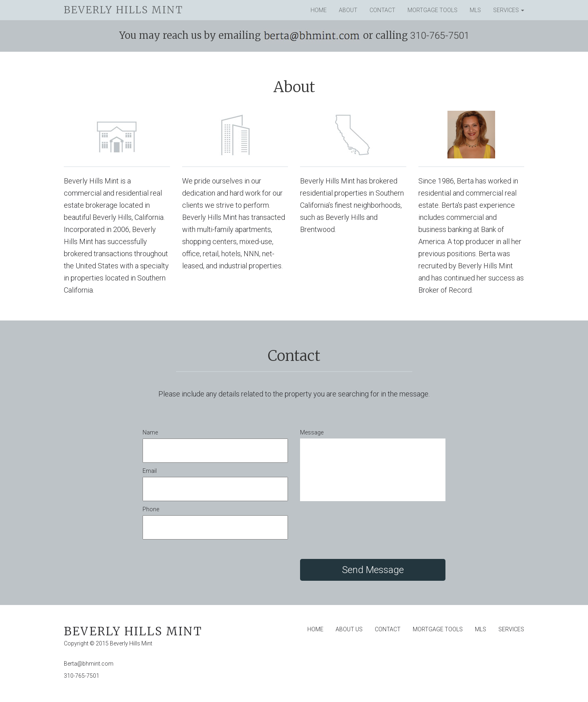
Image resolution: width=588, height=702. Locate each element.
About (348, 10)
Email (150, 471)
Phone (151, 509)
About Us (349, 629)
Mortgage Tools (433, 10)
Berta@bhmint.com (89, 664)
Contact (382, 10)
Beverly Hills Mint (123, 10)
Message (312, 432)
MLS (475, 10)
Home (319, 10)
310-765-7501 (82, 676)
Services (509, 10)
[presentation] (361, 531)
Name (150, 432)
